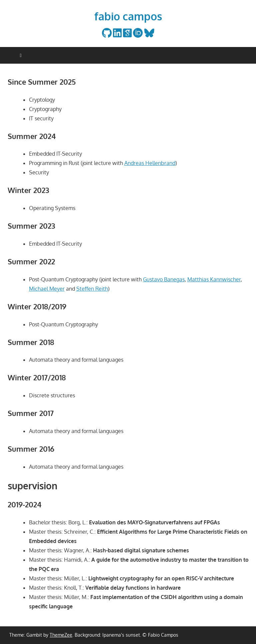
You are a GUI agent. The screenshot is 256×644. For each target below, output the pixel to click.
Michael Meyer (47, 289)
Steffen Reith (92, 289)
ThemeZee (61, 635)
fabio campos (128, 16)
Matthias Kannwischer (214, 279)
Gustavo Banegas (164, 279)
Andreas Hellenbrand (150, 163)
